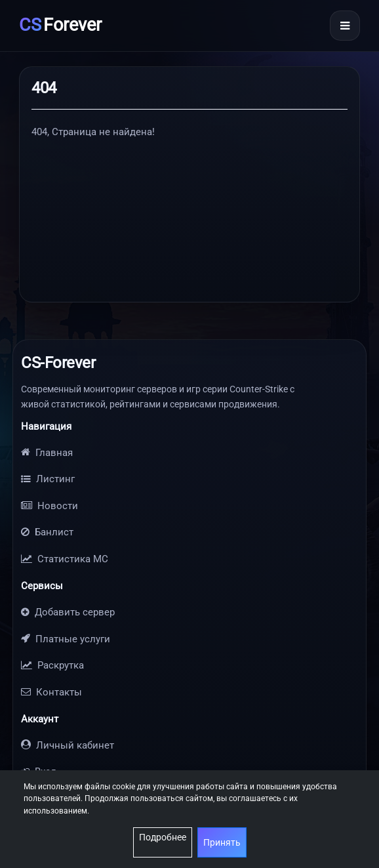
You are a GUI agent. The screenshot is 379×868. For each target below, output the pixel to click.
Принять (222, 842)
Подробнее (163, 837)
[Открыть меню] (345, 26)
